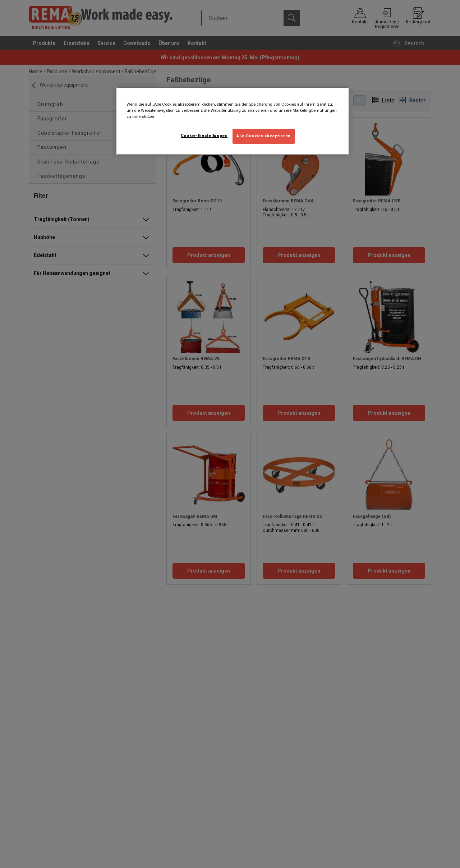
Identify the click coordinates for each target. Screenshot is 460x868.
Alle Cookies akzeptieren (264, 136)
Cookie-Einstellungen (204, 136)
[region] (233, 121)
